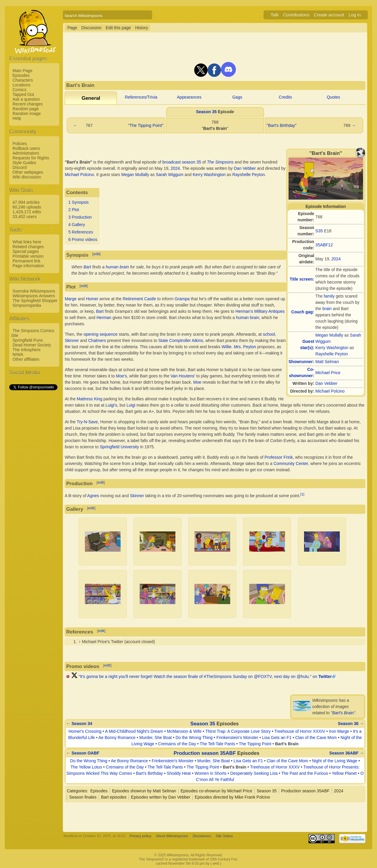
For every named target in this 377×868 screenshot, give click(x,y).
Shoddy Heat (179, 773)
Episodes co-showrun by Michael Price (216, 791)
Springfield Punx (28, 340)
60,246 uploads (27, 207)
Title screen (301, 279)
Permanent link (26, 261)
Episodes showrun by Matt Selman (144, 791)
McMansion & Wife (184, 731)
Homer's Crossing (85, 731)
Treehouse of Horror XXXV (275, 767)
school (269, 334)
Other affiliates (26, 359)
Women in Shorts (210, 773)
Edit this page (118, 28)
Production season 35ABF (205, 753)
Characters (23, 80)
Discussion (91, 28)
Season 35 (206, 112)
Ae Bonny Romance (117, 738)
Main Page (22, 71)
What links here (27, 242)
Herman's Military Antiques (260, 311)
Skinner (72, 340)
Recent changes (28, 104)
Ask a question (26, 99)
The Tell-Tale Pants (218, 744)
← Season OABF (83, 753)
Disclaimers (202, 836)
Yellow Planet (344, 773)
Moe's (121, 376)
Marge (71, 299)
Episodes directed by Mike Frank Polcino (232, 797)
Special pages (26, 251)
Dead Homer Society (32, 345)
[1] (302, 494)
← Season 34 (79, 724)
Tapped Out (23, 94)
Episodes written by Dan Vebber (161, 797)
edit (97, 254)
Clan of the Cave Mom (316, 738)
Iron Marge (339, 731)
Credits (285, 97)
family (329, 296)
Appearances (189, 97)
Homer (92, 299)
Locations (21, 85)
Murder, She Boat (156, 738)
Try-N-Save (87, 422)
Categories (77, 791)
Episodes (21, 75)
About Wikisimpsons (172, 836)
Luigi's (111, 405)
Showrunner (301, 362)
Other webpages (28, 172)
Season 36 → (351, 724)
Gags (237, 97)
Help (17, 118)
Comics (20, 90)
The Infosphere (27, 350)
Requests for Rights (31, 158)
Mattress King (90, 399)
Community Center (291, 463)
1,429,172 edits (27, 212)
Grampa (182, 299)
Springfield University (119, 447)
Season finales (83, 797)
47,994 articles (26, 202)
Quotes (333, 97)
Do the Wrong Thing (194, 738)
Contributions (296, 15)
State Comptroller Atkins (181, 340)
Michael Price (328, 373)
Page (72, 28)
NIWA (18, 354)
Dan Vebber (326, 383)
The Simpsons (220, 162)
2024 (336, 259)
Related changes (28, 247)
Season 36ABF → (347, 753)
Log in (355, 15)
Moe (197, 382)
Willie (226, 347)
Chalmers (97, 340)
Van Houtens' (183, 376)
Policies (20, 144)
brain (327, 309)
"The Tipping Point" (146, 125)
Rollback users (26, 148)
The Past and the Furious (304, 773)
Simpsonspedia (27, 305)
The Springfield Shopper (35, 301)
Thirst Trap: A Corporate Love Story (238, 731)
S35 (319, 231)
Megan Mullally (329, 335)
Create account (329, 15)
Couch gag (302, 312)
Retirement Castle (139, 299)
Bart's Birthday (150, 773)
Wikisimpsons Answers (34, 296)
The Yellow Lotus (86, 767)
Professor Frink (279, 457)
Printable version (28, 256)
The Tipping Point (255, 744)
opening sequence (100, 334)
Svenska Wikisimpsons (34, 291)
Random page (26, 109)
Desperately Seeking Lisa (254, 773)
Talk (275, 15)
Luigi (131, 405)
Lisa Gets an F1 (277, 738)
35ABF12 (324, 245)
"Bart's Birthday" (282, 125)
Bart (87, 267)
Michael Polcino (330, 391)
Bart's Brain (343, 713)
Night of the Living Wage (335, 761)
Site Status (224, 836)
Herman (104, 318)
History (142, 28)
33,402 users (25, 217)
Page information (28, 266)
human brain (117, 267)
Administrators (26, 153)
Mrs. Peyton (245, 347)
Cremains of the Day (177, 744)
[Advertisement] (33, 480)
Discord (20, 167)
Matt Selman (327, 362)
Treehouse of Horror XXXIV (300, 731)
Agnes (93, 495)
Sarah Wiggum (170, 175)
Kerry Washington (332, 348)
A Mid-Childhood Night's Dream (134, 731)
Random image (27, 113)
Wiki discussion (27, 177)
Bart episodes (114, 797)
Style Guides (24, 163)
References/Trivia (141, 97)
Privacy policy (140, 836)
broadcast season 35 (182, 162)
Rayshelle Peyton (332, 354)
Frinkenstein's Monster (237, 738)
